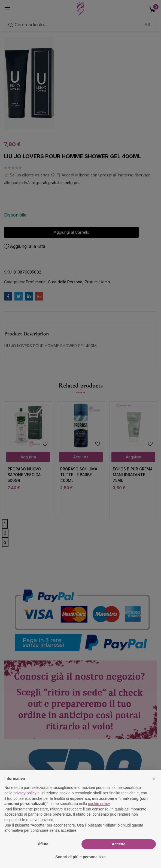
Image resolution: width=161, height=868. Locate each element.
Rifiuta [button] (42, 844)
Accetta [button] (119, 844)
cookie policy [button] (99, 804)
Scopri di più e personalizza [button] (80, 857)
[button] (154, 779)
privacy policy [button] (25, 793)
